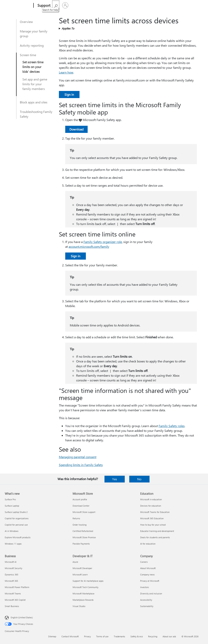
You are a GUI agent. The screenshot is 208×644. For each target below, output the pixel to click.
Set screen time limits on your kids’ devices (33, 67)
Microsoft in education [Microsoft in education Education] (151, 499)
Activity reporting (32, 45)
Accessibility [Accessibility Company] (146, 600)
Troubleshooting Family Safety (36, 114)
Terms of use (102, 636)
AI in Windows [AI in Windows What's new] (12, 531)
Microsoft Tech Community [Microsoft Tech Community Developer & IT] (85, 587)
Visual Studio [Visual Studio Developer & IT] (79, 606)
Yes (115, 479)
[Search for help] (189, 5)
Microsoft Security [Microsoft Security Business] (13, 568)
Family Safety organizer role (103, 242)
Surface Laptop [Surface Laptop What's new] (12, 506)
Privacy (87, 636)
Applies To (68, 28)
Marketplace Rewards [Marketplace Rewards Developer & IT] (83, 600)
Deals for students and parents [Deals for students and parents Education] (155, 537)
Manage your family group (34, 34)
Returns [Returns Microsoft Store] (76, 518)
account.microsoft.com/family (89, 246)
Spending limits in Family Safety (81, 465)
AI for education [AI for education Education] (148, 544)
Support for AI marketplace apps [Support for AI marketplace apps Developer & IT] (88, 581)
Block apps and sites (34, 102)
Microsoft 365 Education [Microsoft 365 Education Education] (152, 518)
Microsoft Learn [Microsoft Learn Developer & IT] (80, 574)
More (107, 5)
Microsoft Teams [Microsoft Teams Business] (13, 593)
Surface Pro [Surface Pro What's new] (10, 499)
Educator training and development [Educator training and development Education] (157, 531)
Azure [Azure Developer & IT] (75, 562)
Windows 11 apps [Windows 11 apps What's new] (13, 544)
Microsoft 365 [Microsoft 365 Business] (11, 581)
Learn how (66, 72)
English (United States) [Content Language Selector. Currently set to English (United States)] (22, 617)
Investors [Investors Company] (145, 587)
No (139, 479)
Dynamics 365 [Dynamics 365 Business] (12, 574)
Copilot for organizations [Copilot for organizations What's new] (17, 518)
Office (78, 5)
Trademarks (119, 636)
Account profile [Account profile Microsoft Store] (80, 499)
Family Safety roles (172, 426)
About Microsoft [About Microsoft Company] (148, 568)
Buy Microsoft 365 (129, 5)
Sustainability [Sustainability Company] (147, 606)
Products (91, 5)
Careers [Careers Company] (144, 562)
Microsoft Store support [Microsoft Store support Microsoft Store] (84, 512)
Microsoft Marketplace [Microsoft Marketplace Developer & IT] (83, 593)
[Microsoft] (18, 6)
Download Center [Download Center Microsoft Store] (81, 506)
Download (76, 129)
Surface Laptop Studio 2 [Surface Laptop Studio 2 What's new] (16, 512)
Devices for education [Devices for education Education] (151, 506)
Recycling (153, 636)
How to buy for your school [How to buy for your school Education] (153, 525)
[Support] (44, 6)
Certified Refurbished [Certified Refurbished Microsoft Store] (83, 531)
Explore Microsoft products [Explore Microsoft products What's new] (18, 537)
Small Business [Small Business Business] (12, 606)
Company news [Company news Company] (147, 574)
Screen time (28, 55)
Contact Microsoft (70, 636)
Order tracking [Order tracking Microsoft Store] (80, 525)
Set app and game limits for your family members (35, 84)
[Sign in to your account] (198, 5)
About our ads (169, 636)
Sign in (69, 94)
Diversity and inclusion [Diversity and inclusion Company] (151, 593)
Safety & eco (137, 636)
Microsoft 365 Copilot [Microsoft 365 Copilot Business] (15, 600)
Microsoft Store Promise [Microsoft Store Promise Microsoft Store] (84, 537)
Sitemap (52, 636)
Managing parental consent (78, 457)
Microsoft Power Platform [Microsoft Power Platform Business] (17, 587)
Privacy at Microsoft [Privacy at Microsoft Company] (150, 581)
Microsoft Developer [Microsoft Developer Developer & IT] (82, 568)
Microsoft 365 (62, 5)
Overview (26, 22)
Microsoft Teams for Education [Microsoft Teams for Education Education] (155, 512)
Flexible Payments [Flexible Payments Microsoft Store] (81, 544)
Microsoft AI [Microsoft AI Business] (11, 562)
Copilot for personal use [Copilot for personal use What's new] (16, 525)
